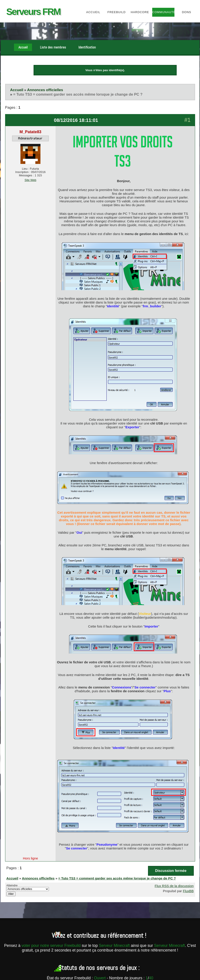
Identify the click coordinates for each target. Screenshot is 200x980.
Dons (187, 12)
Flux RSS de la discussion (174, 886)
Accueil (93, 12)
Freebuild (117, 12)
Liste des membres (53, 47)
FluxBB (188, 891)
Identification (87, 47)
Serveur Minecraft (114, 946)
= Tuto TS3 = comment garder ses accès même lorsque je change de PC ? (78, 94)
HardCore (140, 12)
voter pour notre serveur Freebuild (52, 946)
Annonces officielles (45, 90)
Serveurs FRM (33, 12)
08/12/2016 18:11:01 (76, 120)
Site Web (30, 180)
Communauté (163, 12)
